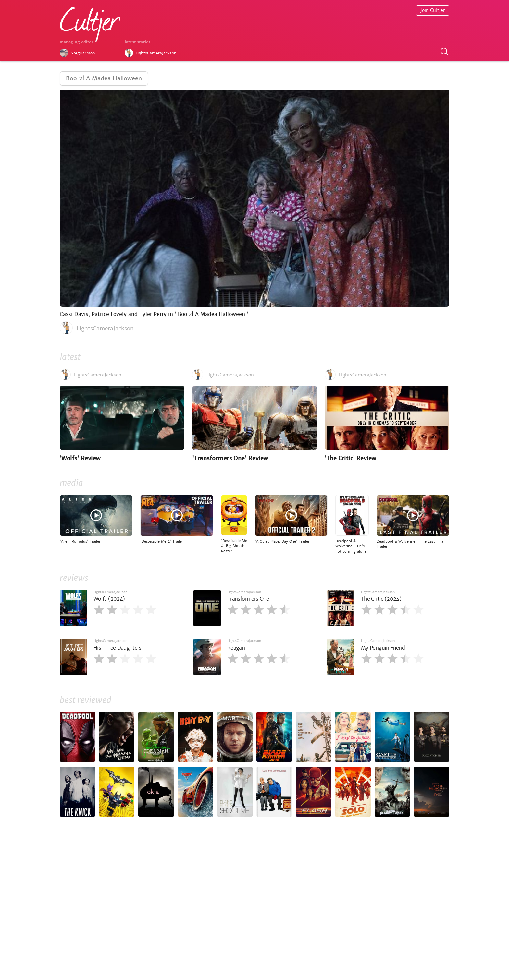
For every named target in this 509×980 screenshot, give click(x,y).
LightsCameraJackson (110, 592)
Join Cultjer (433, 10)
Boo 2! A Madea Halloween (104, 78)
